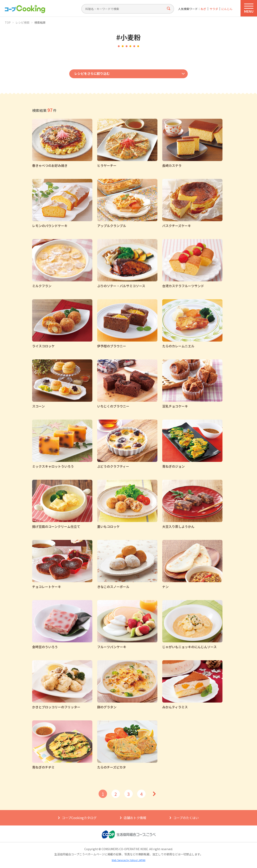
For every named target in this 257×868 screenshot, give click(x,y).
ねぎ (203, 9)
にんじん (227, 9)
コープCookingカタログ (79, 818)
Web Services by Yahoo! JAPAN (128, 860)
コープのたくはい (186, 818)
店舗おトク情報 (135, 818)
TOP (8, 22)
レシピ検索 (22, 22)
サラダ (214, 9)
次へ (154, 794)
